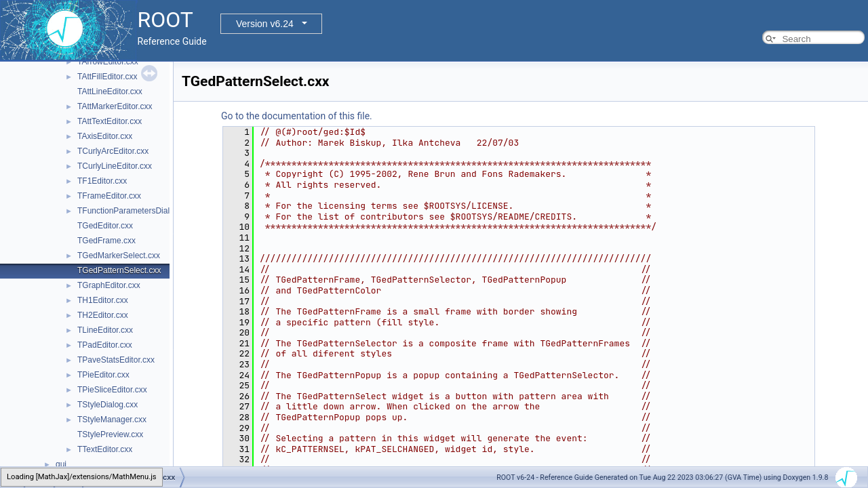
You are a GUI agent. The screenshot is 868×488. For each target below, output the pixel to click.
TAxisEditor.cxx (105, 136)
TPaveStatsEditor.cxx (116, 360)
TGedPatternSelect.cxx (119, 270)
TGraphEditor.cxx (109, 285)
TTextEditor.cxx (105, 449)
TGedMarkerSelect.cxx (119, 256)
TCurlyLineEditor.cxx (115, 166)
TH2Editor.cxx (103, 315)
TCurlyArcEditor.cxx (113, 151)
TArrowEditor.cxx (108, 62)
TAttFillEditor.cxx (107, 77)
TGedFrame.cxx (106, 241)
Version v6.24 (265, 24)
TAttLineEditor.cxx (110, 91)
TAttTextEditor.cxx (110, 121)
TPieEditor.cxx (103, 375)
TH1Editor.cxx (103, 300)
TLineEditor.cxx (105, 330)
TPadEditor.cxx (105, 345)
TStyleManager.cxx (112, 420)
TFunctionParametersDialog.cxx (135, 211)
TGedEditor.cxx (105, 226)
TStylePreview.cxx (110, 434)
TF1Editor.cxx (102, 181)
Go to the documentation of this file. (297, 116)
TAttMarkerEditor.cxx (115, 106)
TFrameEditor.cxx (109, 196)
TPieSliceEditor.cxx (112, 390)
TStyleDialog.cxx (107, 405)
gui (61, 464)
